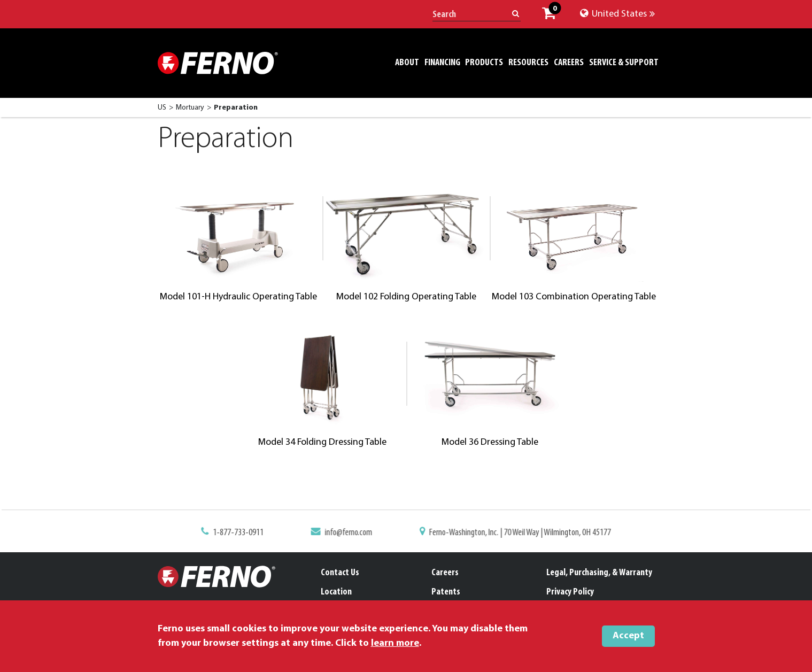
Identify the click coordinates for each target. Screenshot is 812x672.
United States (617, 14)
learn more (395, 643)
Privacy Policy (570, 592)
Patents (446, 592)
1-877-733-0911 (244, 533)
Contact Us (340, 573)
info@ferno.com (350, 533)
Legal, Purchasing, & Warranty (599, 573)
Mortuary (190, 108)
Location (336, 592)
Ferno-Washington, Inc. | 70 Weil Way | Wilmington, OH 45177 (516, 533)
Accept (628, 636)
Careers (445, 573)
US (162, 108)
